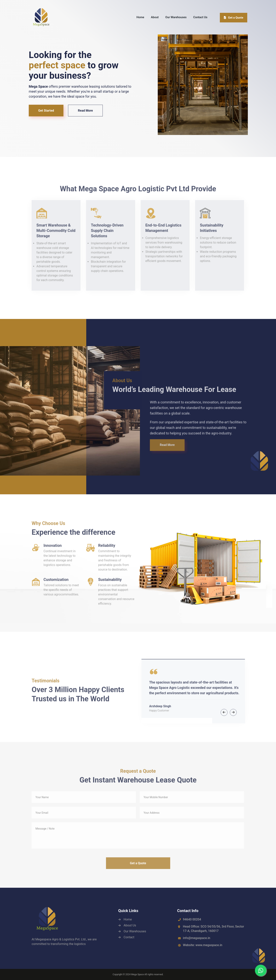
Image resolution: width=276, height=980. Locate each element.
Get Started (46, 111)
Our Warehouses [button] (176, 17)
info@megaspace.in (196, 938)
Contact (129, 937)
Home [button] (140, 17)
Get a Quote (234, 18)
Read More (85, 111)
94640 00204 (192, 919)
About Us (130, 925)
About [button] (155, 17)
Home (128, 919)
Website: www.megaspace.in (202, 945)
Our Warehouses (135, 931)
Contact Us (200, 17)
